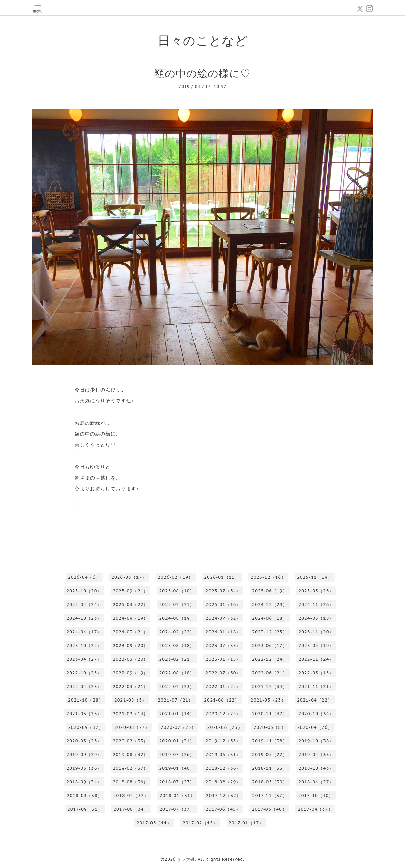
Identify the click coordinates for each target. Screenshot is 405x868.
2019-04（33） (316, 755)
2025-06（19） (270, 591)
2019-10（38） (316, 741)
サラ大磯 (186, 859)
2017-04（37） (315, 809)
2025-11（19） (315, 577)
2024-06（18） (270, 618)
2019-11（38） (270, 741)
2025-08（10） (177, 591)
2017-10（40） (316, 796)
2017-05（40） (269, 809)
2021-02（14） (131, 714)
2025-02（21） (177, 605)
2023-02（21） (177, 659)
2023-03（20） (131, 659)
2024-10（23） (84, 618)
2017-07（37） (177, 809)
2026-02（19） (175, 577)
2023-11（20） (316, 632)
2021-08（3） (131, 700)
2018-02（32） (131, 796)
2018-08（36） (131, 782)
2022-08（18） (177, 673)
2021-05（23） (268, 700)
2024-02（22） (177, 632)
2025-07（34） (223, 591)
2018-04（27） (316, 782)
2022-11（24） (316, 659)
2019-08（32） (131, 755)
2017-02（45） (200, 823)
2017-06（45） (223, 809)
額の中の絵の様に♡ (202, 73)
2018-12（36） (223, 768)
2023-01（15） (223, 659)
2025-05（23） (316, 591)
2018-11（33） (270, 768)
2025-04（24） (84, 605)
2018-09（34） (84, 782)
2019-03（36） (84, 768)
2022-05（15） (316, 673)
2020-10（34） (316, 714)
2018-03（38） (85, 796)
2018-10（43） (316, 768)
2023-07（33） (223, 645)
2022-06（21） (270, 673)
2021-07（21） (175, 700)
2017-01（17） (246, 823)
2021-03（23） (84, 714)
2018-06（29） (223, 782)
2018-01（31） (177, 796)
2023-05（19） (316, 645)
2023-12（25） (270, 632)
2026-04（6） (84, 577)
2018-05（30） (270, 782)
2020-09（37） (86, 727)
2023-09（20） (131, 645)
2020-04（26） (315, 727)
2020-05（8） (270, 727)
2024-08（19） (177, 618)
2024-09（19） (131, 618)
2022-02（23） (177, 686)
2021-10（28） (86, 700)
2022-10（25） (84, 673)
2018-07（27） (177, 782)
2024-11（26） (316, 605)
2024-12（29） (270, 605)
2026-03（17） (129, 577)
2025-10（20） (84, 591)
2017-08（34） (131, 809)
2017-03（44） (154, 823)
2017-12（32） (224, 796)
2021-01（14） (177, 714)
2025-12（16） (268, 577)
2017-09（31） (85, 809)
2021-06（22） (222, 700)
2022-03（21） (131, 686)
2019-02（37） (131, 768)
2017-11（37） (270, 796)
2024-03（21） (131, 632)
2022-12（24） (270, 659)
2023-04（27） (84, 659)
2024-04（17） (84, 632)
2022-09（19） (131, 673)
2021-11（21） (316, 686)
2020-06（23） (225, 727)
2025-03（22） (131, 605)
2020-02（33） (131, 741)
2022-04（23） (84, 686)
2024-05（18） (316, 618)
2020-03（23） (84, 741)
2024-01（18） (223, 632)
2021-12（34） (270, 686)
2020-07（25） (178, 727)
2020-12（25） (223, 714)
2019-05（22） (270, 755)
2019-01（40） (177, 768)
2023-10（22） (84, 645)
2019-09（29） (84, 755)
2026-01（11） (222, 577)
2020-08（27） (132, 727)
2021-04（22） (315, 700)
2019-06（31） (223, 755)
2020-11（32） (270, 714)
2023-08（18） (177, 645)
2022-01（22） (223, 686)
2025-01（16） (223, 605)
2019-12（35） (223, 741)
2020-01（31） (177, 741)
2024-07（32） (223, 618)
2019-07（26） (177, 755)
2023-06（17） (270, 645)
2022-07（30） (223, 673)
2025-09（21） (131, 591)
